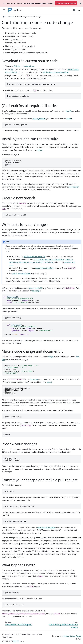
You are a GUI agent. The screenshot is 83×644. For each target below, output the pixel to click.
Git (12, 69)
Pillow (69, 119)
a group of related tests (54, 259)
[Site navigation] (4, 10)
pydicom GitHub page (46, 527)
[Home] (4, 17)
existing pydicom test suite (34, 256)
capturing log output (27, 262)
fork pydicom (29, 66)
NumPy (69, 111)
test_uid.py (36, 291)
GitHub (17, 66)
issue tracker (73, 187)
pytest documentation (21, 274)
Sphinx (16, 641)
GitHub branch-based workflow (56, 72)
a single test (39, 259)
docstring (34, 379)
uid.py (51, 357)
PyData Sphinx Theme (72, 636)
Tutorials (11, 17)
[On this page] (79, 10)
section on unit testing (44, 268)
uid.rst (49, 382)
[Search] (74, 10)
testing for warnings (45, 262)
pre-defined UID (36, 288)
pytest (40, 150)
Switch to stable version (66, 3)
